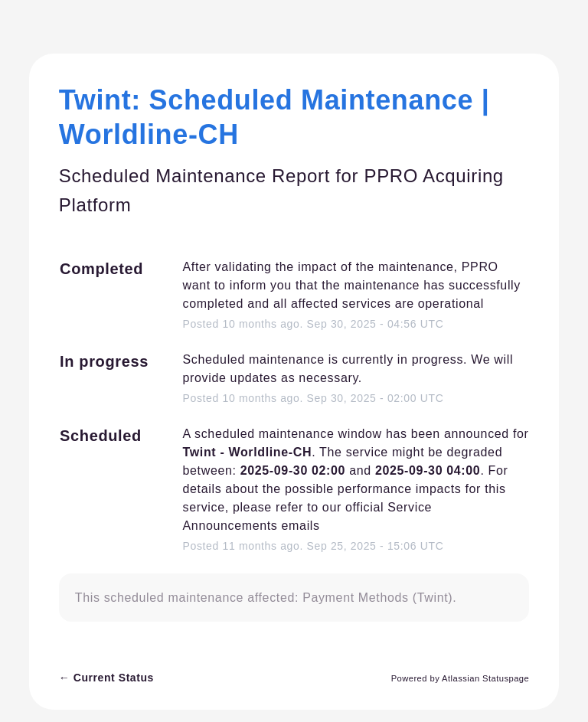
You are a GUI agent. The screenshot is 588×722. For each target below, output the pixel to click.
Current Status (106, 678)
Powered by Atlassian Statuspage (461, 678)
